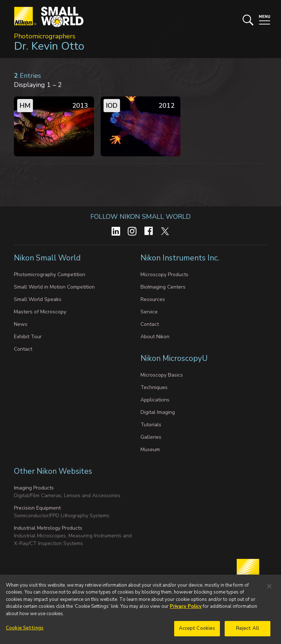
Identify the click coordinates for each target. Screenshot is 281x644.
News (21, 324)
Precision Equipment (37, 508)
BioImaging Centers (163, 287)
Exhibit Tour (28, 337)
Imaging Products (34, 488)
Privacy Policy (186, 610)
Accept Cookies (197, 632)
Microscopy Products (164, 275)
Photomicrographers (45, 36)
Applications (155, 400)
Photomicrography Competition (50, 275)
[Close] (269, 590)
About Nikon (155, 337)
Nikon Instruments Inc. (181, 258)
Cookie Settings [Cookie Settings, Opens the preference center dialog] (25, 632)
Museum (150, 449)
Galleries (151, 437)
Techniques (154, 387)
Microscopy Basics (162, 375)
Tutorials (151, 425)
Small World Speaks (38, 299)
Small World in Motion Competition (54, 287)
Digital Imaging (158, 412)
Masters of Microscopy (40, 312)
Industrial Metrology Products (48, 528)
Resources (153, 299)
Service (149, 312)
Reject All (248, 632)
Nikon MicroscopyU (174, 358)
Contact (23, 349)
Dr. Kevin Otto (49, 46)
